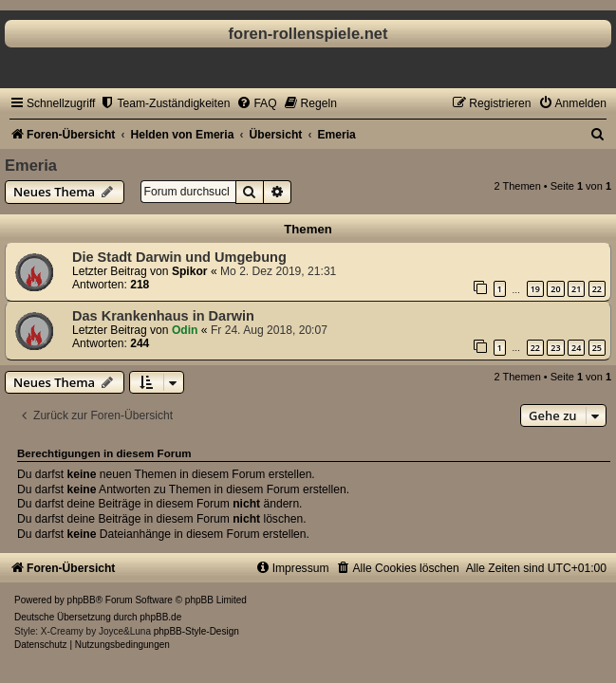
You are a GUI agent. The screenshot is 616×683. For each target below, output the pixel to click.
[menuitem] (165, 103)
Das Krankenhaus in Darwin (163, 316)
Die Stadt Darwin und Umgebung (179, 257)
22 (597, 289)
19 (535, 289)
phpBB (82, 600)
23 (555, 348)
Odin (185, 330)
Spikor (190, 271)
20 (555, 289)
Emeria (31, 165)
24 (576, 348)
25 (597, 348)
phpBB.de (160, 617)
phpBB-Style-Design (196, 631)
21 (576, 289)
